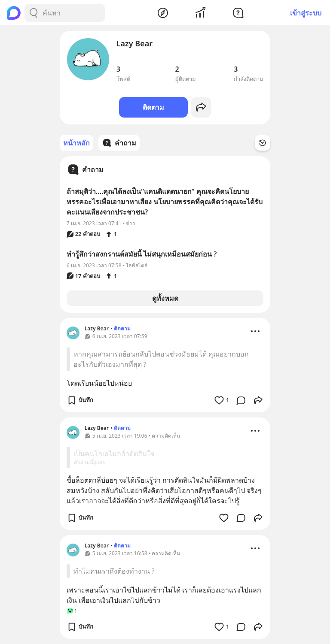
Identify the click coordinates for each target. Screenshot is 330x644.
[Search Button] (34, 13)
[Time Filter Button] (263, 143)
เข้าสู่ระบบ (306, 13)
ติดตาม (153, 107)
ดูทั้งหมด (165, 298)
